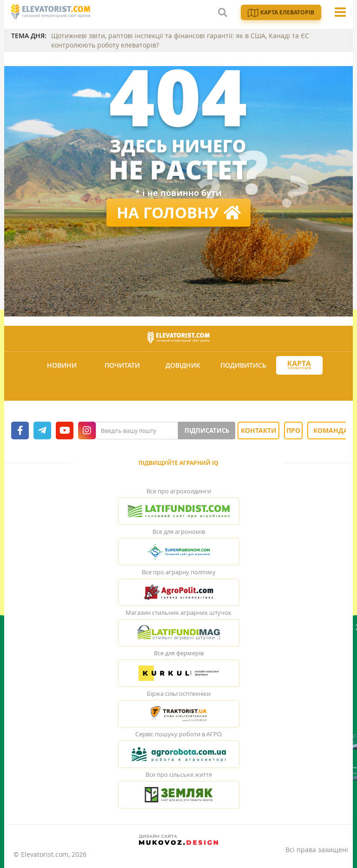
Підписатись (207, 431)
